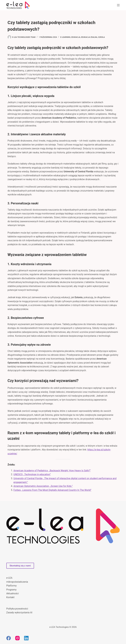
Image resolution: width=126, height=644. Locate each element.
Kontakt (10, 597)
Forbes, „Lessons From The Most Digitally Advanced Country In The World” (52, 490)
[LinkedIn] (26, 638)
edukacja (76, 37)
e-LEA (9, 578)
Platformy (12, 586)
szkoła (102, 37)
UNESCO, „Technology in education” (32, 474)
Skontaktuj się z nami (20, 566)
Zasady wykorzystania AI (19, 613)
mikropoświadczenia (17, 582)
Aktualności (13, 593)
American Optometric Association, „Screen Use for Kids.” (43, 486)
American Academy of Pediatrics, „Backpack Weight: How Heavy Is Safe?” (52, 471)
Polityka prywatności (17, 609)
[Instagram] (17, 638)
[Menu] (118, 5)
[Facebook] (9, 638)
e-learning (65, 37)
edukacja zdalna (89, 37)
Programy (11, 590)
